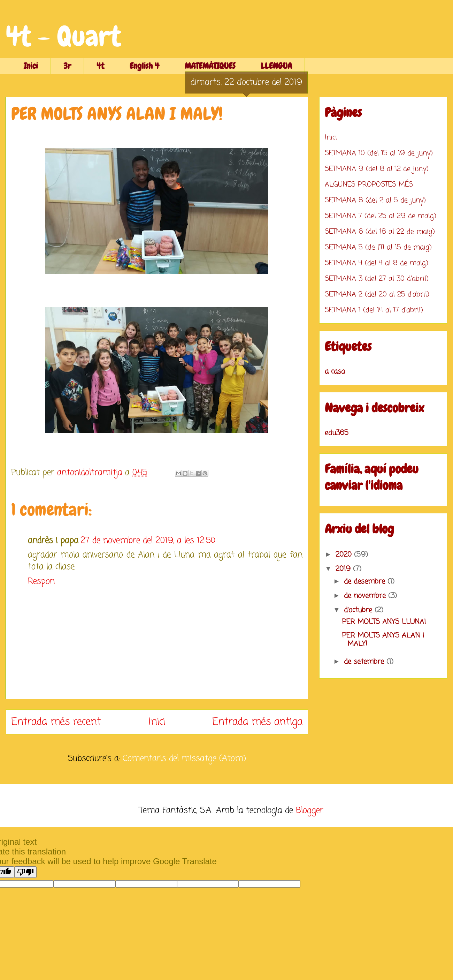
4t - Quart (63, 36)
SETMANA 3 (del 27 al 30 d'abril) (377, 279)
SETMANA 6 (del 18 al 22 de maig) (380, 232)
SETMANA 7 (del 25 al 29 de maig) (381, 216)
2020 (345, 555)
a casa (335, 372)
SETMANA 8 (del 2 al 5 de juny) (375, 200)
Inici (31, 66)
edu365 (337, 433)
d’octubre (359, 610)
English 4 (144, 66)
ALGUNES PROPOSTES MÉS (369, 185)
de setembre (365, 662)
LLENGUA (276, 66)
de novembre (366, 596)
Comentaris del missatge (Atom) (184, 759)
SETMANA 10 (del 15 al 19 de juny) (379, 153)
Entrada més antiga (257, 722)
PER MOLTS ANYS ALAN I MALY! (383, 640)
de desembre (366, 582)
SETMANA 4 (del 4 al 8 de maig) (377, 263)
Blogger (310, 811)
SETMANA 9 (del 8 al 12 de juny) (377, 169)
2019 (344, 569)
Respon (41, 582)
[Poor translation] (25, 872)
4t (100, 66)
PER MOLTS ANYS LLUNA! (384, 622)
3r (67, 66)
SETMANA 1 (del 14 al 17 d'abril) (374, 310)
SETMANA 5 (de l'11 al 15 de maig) (378, 247)
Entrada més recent (56, 722)
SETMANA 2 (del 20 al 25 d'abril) (377, 295)
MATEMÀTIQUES (210, 66)
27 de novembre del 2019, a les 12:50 (148, 541)
